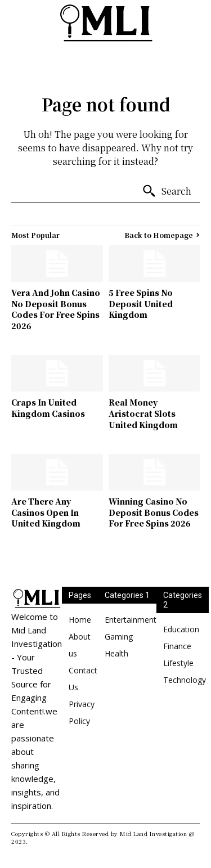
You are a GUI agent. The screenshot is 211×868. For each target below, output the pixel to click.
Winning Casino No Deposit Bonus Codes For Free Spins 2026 (154, 512)
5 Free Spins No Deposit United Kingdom (141, 303)
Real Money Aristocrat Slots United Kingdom (143, 413)
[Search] (167, 191)
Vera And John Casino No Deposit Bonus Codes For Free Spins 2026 (56, 309)
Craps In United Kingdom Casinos (48, 408)
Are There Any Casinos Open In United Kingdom (46, 512)
